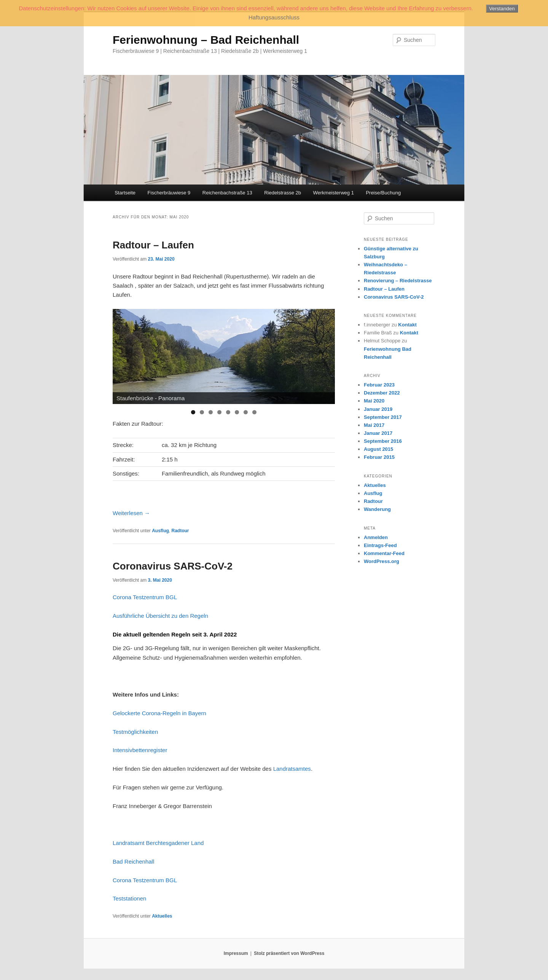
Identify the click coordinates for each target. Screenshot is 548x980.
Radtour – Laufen (153, 245)
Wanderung (377, 509)
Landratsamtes (292, 769)
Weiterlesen (131, 513)
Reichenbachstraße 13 (227, 193)
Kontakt (407, 325)
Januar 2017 (378, 433)
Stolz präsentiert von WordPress (289, 953)
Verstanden (502, 9)
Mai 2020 (374, 401)
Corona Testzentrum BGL (145, 597)
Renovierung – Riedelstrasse (398, 281)
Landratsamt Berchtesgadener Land (158, 843)
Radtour (180, 531)
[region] (224, 356)
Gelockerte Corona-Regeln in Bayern (159, 713)
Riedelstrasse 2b (283, 193)
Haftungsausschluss (274, 17)
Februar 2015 (379, 457)
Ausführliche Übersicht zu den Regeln (160, 616)
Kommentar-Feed (384, 553)
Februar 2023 (379, 385)
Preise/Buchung (383, 193)
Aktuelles (162, 916)
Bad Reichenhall (133, 861)
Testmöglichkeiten (135, 732)
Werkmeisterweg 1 (333, 193)
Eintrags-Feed (380, 545)
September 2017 (383, 417)
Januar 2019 (378, 409)
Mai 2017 (374, 425)
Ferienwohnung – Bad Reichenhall (206, 40)
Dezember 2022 (382, 393)
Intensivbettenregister (140, 750)
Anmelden (376, 537)
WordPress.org (382, 561)
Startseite (125, 193)
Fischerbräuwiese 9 (169, 193)
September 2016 (383, 441)
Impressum (236, 953)
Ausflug (160, 531)
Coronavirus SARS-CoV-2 (173, 566)
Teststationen (129, 898)
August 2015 (378, 449)
